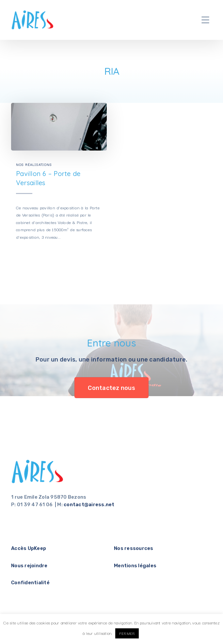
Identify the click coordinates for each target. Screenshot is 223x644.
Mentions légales (135, 566)
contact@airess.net (89, 505)
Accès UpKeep (29, 548)
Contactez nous (111, 388)
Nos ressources (134, 548)
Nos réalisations (34, 164)
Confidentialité (30, 583)
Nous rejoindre (29, 566)
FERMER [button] (127, 633)
